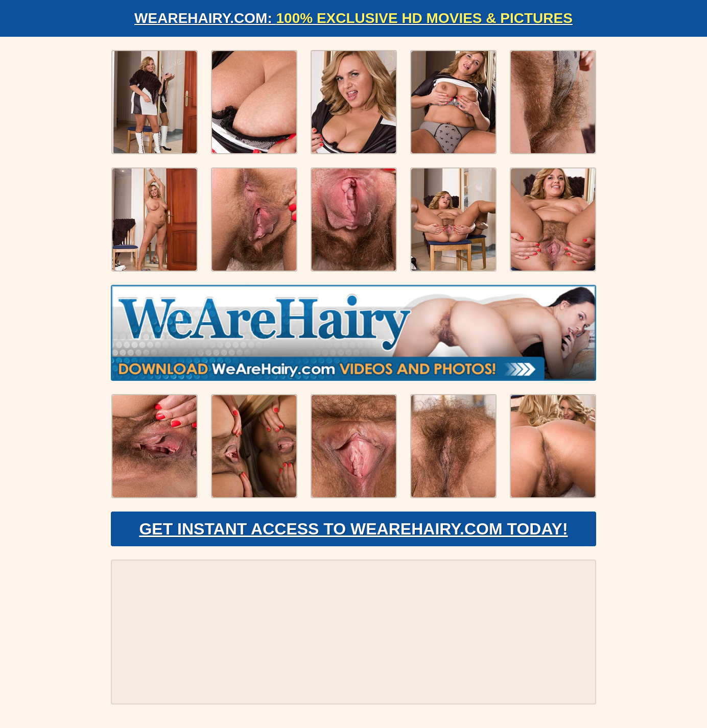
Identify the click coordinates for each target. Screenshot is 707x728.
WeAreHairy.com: (353, 18)
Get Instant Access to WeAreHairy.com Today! (353, 529)
